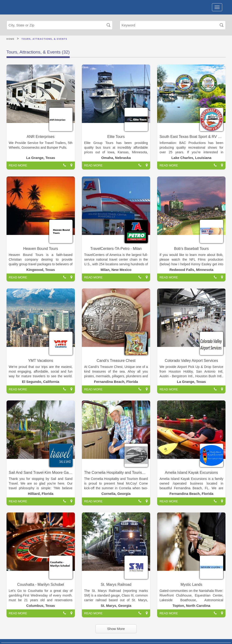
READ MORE (18, 165)
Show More (116, 629)
